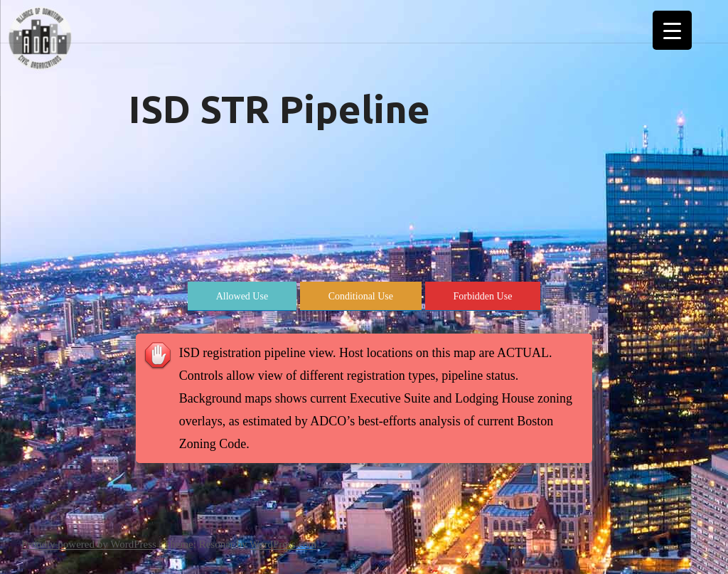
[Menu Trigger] (672, 30)
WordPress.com (283, 544)
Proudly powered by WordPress (89, 544)
